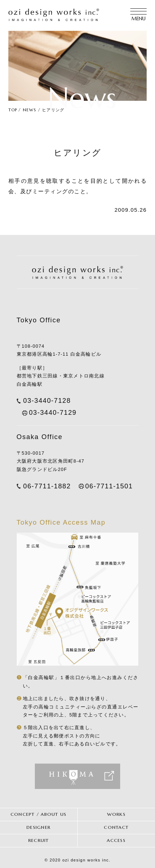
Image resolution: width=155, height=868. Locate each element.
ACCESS (116, 840)
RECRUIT (39, 840)
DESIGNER (38, 827)
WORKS (116, 814)
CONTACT (116, 827)
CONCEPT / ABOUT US (39, 814)
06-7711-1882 (47, 486)
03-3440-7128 (47, 400)
